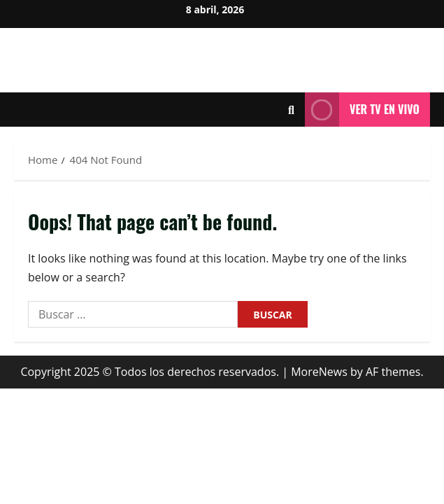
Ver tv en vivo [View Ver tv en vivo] (362, 110)
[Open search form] (291, 110)
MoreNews (319, 372)
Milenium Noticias (222, 53)
